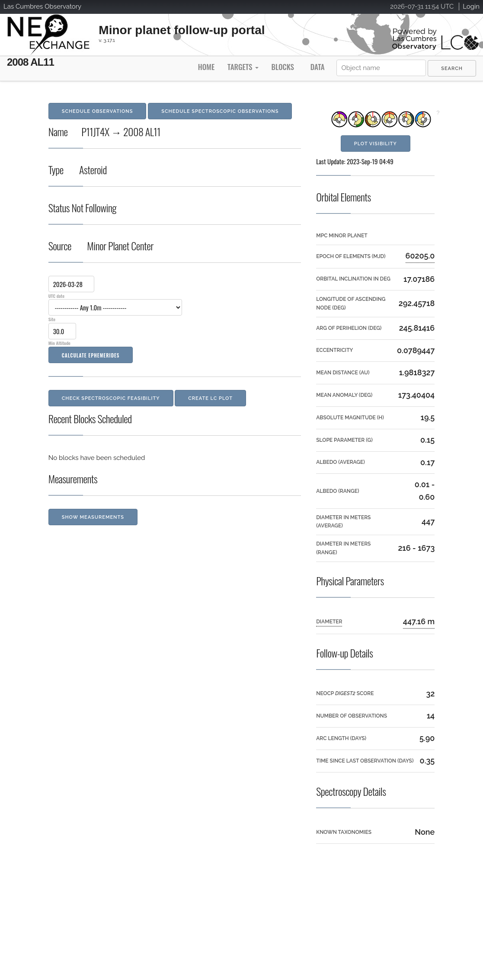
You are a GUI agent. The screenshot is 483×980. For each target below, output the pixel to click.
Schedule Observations (98, 111)
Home (206, 67)
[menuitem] (452, 68)
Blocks (282, 67)
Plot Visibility (376, 144)
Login (471, 6)
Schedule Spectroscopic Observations (220, 111)
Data (318, 67)
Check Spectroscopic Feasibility (111, 398)
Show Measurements (93, 517)
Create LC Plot (210, 398)
